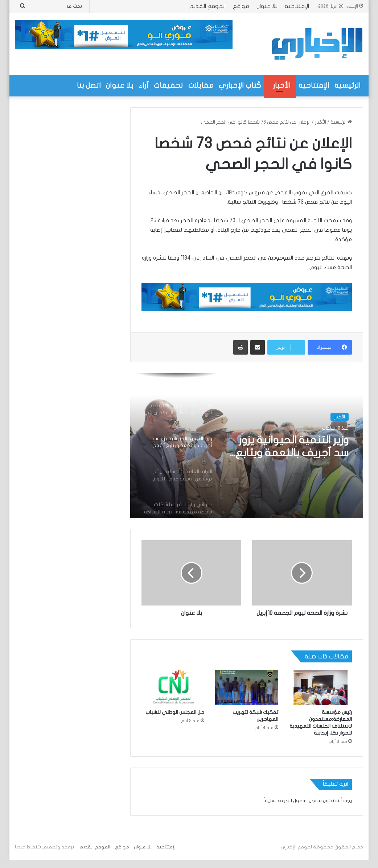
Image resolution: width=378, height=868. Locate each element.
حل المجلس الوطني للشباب (175, 720)
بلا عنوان (267, 6)
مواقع (241, 6)
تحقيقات (169, 85)
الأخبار (282, 85)
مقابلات (201, 85)
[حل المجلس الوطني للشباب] (173, 695)
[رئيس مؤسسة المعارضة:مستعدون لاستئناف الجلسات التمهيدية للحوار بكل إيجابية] (321, 695)
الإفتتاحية (297, 6)
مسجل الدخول (307, 809)
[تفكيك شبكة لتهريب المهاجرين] (246, 695)
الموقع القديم (208, 6)
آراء (144, 85)
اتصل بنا (89, 85)
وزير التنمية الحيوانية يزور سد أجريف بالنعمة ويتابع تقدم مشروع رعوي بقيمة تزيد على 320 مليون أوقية (290, 447)
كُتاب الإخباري (240, 85)
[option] (247, 446)
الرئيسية (348, 85)
